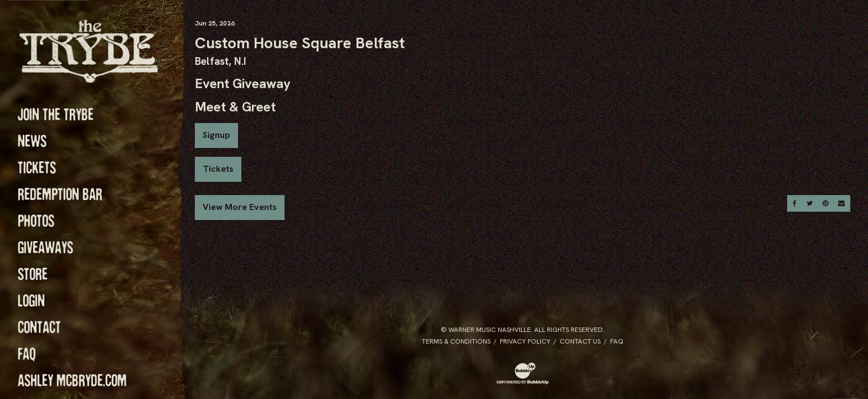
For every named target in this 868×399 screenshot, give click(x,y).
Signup (216, 135)
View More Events (240, 207)
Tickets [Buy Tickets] (218, 169)
